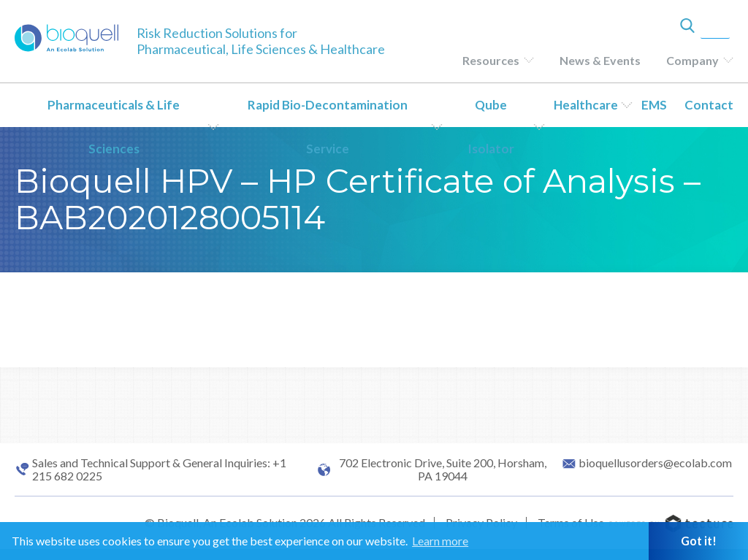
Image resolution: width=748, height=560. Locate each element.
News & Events (600, 60)
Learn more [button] (440, 541)
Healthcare (586, 105)
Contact (709, 105)
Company (692, 60)
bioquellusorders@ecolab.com (655, 463)
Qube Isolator (491, 127)
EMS (654, 105)
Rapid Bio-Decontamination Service (328, 127)
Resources (491, 60)
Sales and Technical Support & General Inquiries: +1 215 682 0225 (159, 469)
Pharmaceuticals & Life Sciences (114, 127)
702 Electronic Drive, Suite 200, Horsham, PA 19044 (443, 469)
